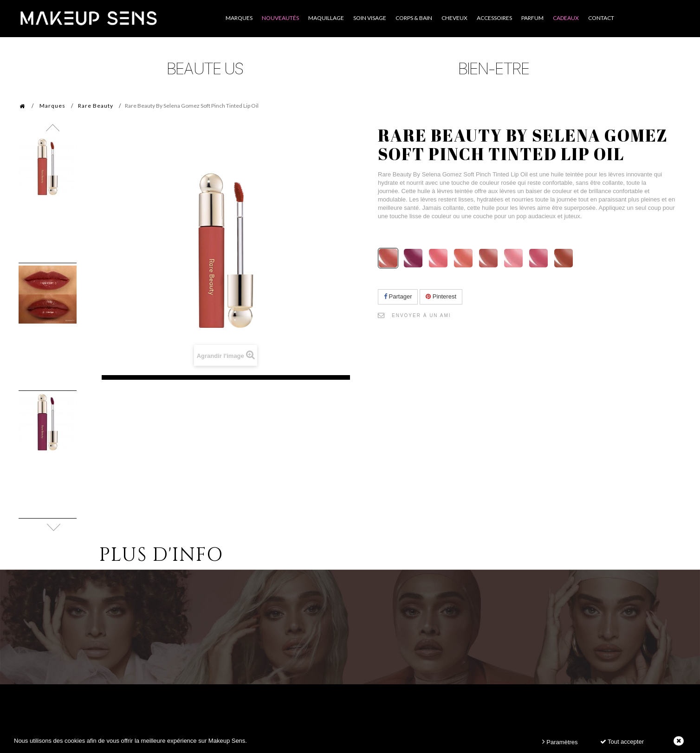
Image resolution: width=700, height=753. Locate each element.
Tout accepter (622, 742)
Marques (52, 106)
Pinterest (441, 296)
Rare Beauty (96, 106)
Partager (398, 296)
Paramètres (560, 742)
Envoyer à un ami (421, 315)
